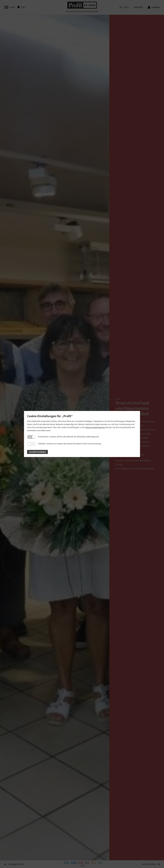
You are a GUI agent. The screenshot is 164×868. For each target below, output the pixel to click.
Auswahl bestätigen (37, 452)
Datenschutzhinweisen (95, 427)
